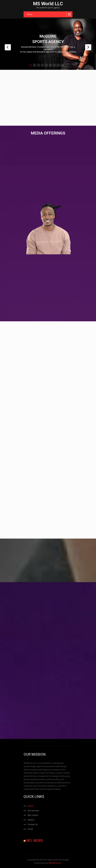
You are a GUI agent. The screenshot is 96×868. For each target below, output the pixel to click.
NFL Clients (33, 815)
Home (30, 806)
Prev (8, 47)
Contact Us (33, 824)
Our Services (33, 811)
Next (88, 47)
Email (30, 829)
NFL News (35, 841)
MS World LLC (55, 863)
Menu (29, 14)
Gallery (31, 820)
